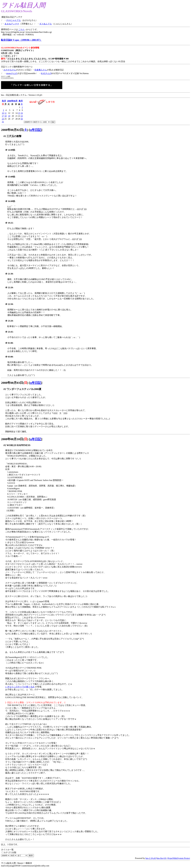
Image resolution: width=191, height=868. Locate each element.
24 (3, 119)
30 (22, 119)
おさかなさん (10, 70)
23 (22, 116)
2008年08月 (12, 101)
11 (6, 113)
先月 (4, 101)
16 (22, 113)
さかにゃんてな (13, 20)
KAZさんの (46, 73)
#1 (5, 136)
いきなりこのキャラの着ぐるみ (20, 687)
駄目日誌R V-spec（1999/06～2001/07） (21, 40)
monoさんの (12, 73)
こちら (21, 29)
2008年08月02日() (15, 130)
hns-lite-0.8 (161, 858)
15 (19, 113)
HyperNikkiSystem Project (179, 858)
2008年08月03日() (15, 383)
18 (5, 116)
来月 (21, 101)
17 (3, 116)
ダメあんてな (46, 24)
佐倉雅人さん (41, 70)
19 (9, 116)
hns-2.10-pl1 (151, 858)
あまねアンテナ (12, 24)
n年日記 (36, 130)
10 (3, 113)
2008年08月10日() (15, 439)
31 (3, 122)
